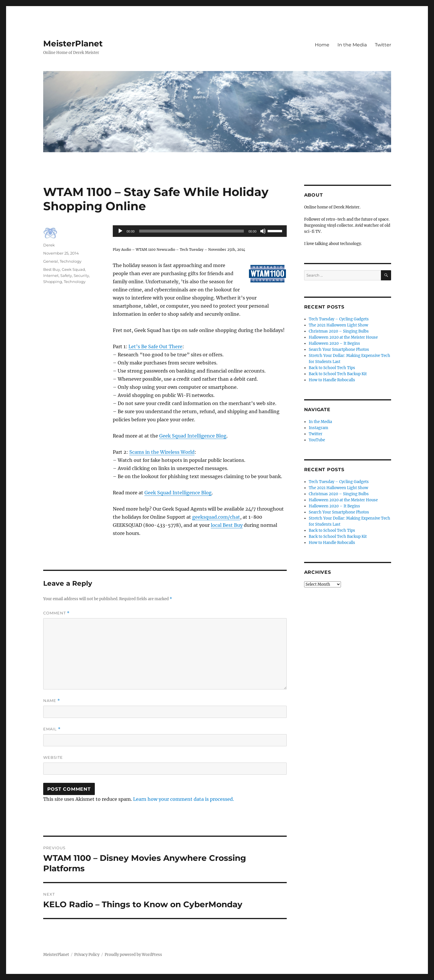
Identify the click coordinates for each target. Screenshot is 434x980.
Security (81, 275)
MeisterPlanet (73, 43)
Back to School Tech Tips (332, 368)
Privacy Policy (87, 955)
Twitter (383, 45)
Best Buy (52, 269)
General (51, 261)
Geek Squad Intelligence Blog (193, 436)
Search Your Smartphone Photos (339, 350)
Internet (51, 275)
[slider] (191, 231)
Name (52, 701)
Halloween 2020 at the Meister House (343, 337)
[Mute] (263, 231)
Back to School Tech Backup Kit (338, 374)
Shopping (53, 282)
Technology (71, 261)
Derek (49, 245)
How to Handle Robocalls (332, 380)
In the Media (352, 45)
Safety (66, 275)
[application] (200, 231)
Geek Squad (73, 269)
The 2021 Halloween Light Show (338, 325)
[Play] (120, 231)
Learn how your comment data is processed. (184, 799)
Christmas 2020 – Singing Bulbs (339, 331)
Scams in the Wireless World (162, 452)
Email (52, 729)
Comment (56, 613)
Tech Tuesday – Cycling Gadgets (339, 319)
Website (53, 757)
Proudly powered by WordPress (133, 955)
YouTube (317, 440)
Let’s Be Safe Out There (155, 346)
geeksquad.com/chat (216, 517)
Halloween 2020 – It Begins (334, 343)
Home (322, 45)
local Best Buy (227, 525)
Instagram (318, 428)
